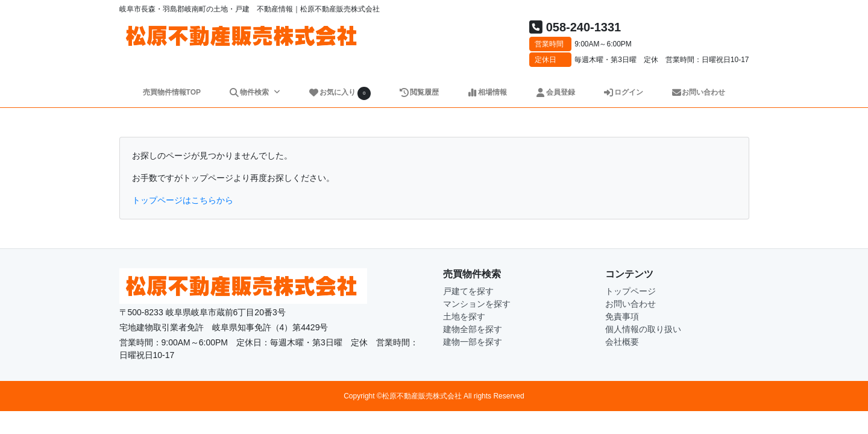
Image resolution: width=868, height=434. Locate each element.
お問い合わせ (698, 92)
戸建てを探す (468, 291)
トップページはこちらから (183, 200)
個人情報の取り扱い (643, 329)
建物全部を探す (473, 329)
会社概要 (622, 342)
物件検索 (250, 92)
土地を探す (464, 316)
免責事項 (622, 316)
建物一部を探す (473, 342)
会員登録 (555, 92)
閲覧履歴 (419, 92)
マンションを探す (477, 304)
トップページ (631, 291)
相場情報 (487, 92)
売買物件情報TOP (172, 92)
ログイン (623, 92)
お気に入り (339, 93)
